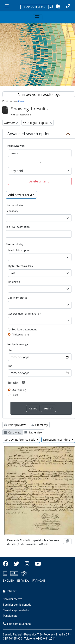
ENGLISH (9, 581)
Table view (33, 432)
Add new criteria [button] (20, 195)
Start (11, 350)
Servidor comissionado (17, 605)
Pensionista (10, 616)
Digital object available (21, 266)
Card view (13, 432)
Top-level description (18, 227)
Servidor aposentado (16, 610)
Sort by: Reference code (20, 440)
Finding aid (14, 282)
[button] (58, 6)
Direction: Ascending (57, 440)
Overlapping (19, 390)
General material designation (25, 314)
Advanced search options (30, 134)
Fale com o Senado (17, 624)
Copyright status (18, 298)
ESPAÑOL (23, 581)
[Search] (40, 153)
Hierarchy (39, 425)
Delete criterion (40, 181)
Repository (12, 211)
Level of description (19, 250)
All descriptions (21, 334)
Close (21, 101)
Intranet (10, 591)
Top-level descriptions (24, 329)
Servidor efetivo (13, 599)
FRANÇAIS (39, 581)
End (10, 366)
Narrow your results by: (39, 94)
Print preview (15, 425)
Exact (15, 395)
